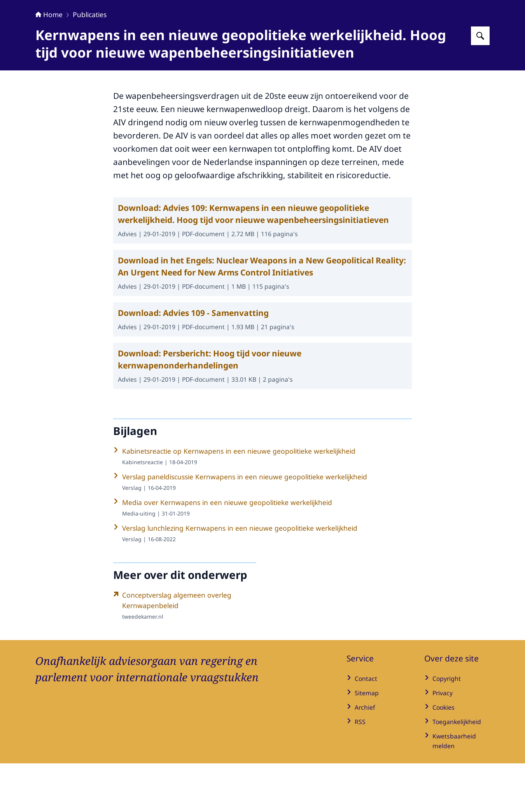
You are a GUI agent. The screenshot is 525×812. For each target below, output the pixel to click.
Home (49, 63)
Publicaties (90, 63)
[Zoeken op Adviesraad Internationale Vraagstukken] (480, 84)
